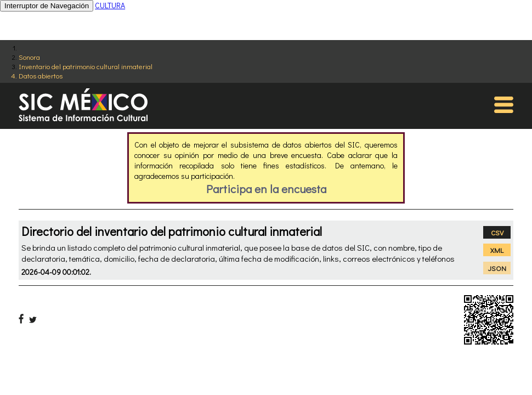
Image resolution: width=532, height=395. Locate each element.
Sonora (29, 57)
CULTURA (110, 5)
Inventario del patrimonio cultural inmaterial (86, 66)
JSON (497, 268)
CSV (497, 232)
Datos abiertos (41, 75)
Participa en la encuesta (266, 189)
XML (497, 250)
